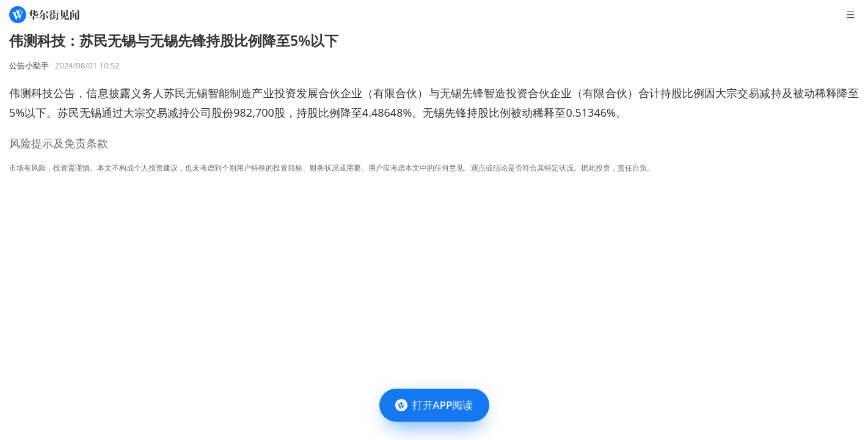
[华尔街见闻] (44, 15)
